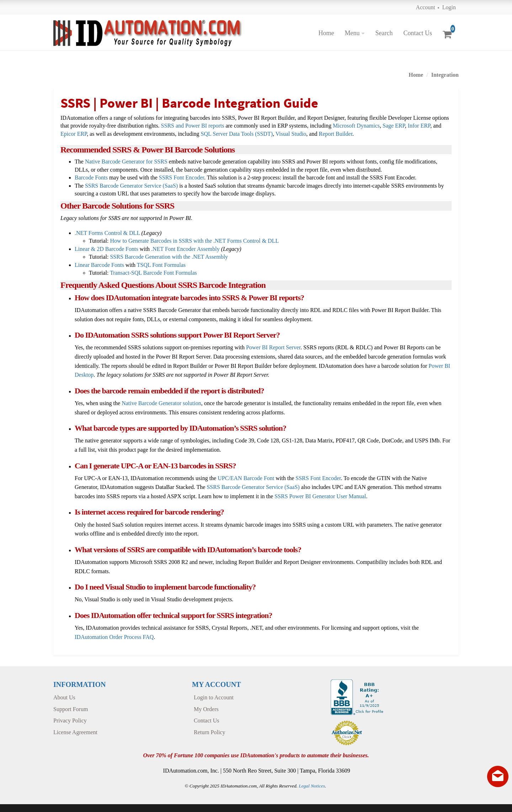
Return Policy (209, 732)
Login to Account (214, 697)
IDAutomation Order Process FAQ (114, 637)
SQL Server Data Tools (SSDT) (237, 134)
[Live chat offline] (498, 776)
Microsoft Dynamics (356, 126)
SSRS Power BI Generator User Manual (320, 496)
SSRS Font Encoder (182, 178)
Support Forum (71, 709)
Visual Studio (291, 134)
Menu (352, 33)
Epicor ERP (74, 134)
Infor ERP (419, 126)
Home (326, 33)
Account (426, 7)
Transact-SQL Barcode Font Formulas (153, 273)
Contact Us (418, 33)
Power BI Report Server (273, 347)
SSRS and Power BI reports (193, 126)
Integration (445, 75)
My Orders (206, 709)
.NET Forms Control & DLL (107, 233)
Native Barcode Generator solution (161, 403)
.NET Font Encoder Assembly (185, 249)
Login (449, 7)
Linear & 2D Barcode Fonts (106, 249)
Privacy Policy (70, 720)
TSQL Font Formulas (161, 265)
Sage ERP (394, 126)
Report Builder (335, 134)
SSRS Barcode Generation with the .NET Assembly (169, 257)
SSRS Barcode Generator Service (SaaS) (131, 186)
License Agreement (75, 732)
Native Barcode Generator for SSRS (126, 162)
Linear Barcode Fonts (99, 265)
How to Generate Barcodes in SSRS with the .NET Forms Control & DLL (194, 241)
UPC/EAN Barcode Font (246, 478)
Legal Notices (312, 786)
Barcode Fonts (91, 178)
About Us (64, 697)
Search (384, 33)
